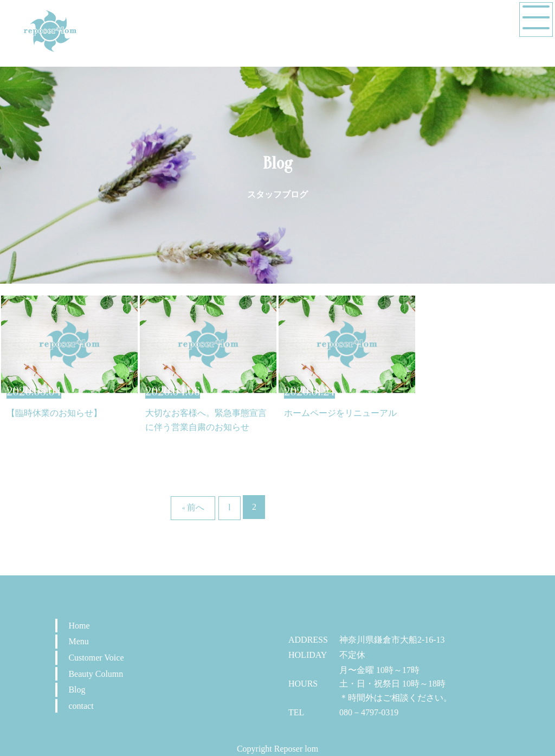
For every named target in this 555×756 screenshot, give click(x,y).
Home (79, 626)
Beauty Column (96, 674)
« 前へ (193, 508)
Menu (78, 641)
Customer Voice (96, 658)
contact (81, 706)
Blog (77, 690)
